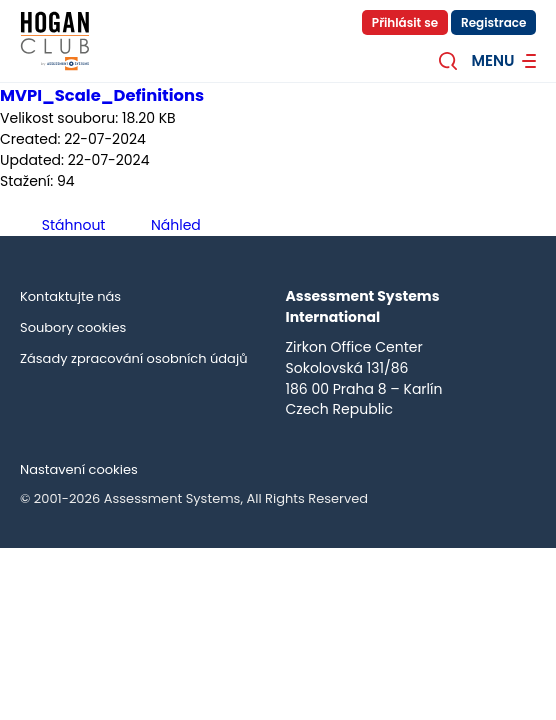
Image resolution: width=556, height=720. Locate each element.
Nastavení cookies (79, 469)
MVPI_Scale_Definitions (102, 95)
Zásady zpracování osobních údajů (133, 358)
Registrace (493, 22)
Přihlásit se (405, 22)
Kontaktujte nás (70, 296)
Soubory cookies (73, 327)
